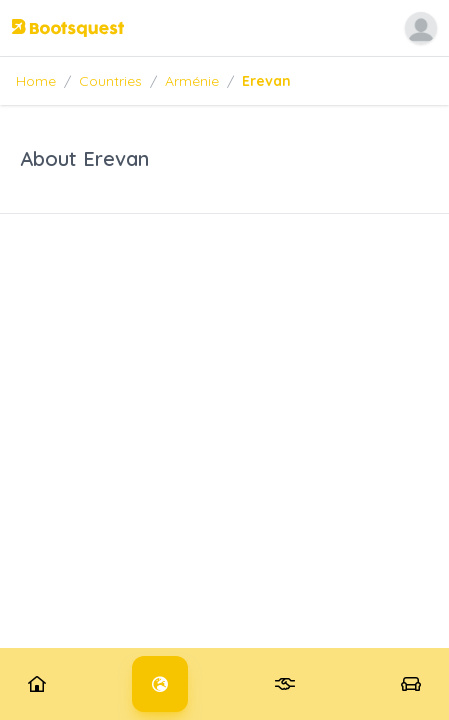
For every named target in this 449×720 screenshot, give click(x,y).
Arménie (192, 81)
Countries (110, 81)
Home (36, 81)
